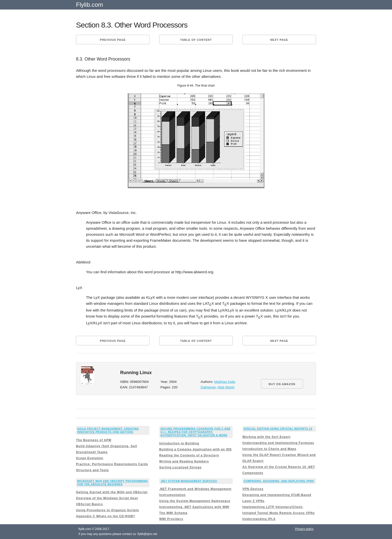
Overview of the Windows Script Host (107, 498)
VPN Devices (253, 489)
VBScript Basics (89, 504)
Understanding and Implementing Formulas (278, 443)
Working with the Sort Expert (266, 437)
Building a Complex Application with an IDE (195, 449)
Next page (279, 40)
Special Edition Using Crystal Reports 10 (278, 429)
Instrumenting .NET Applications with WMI (194, 507)
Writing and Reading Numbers (184, 461)
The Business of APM (94, 440)
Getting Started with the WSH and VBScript (112, 492)
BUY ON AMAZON (282, 384)
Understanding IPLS (259, 519)
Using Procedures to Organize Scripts (107, 510)
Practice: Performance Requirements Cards (112, 464)
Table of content (196, 40)
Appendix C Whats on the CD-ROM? (105, 516)
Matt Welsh (226, 387)
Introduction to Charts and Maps (269, 449)
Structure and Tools (92, 470)
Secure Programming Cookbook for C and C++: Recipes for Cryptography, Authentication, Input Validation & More (196, 432)
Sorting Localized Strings (180, 467)
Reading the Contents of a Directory (189, 455)
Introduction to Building (179, 443)
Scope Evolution (90, 458)
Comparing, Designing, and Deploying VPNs (279, 481)
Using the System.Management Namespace (195, 501)
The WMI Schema (173, 513)
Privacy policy (304, 529)
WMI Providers (171, 519)
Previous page (113, 40)
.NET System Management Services (189, 481)
